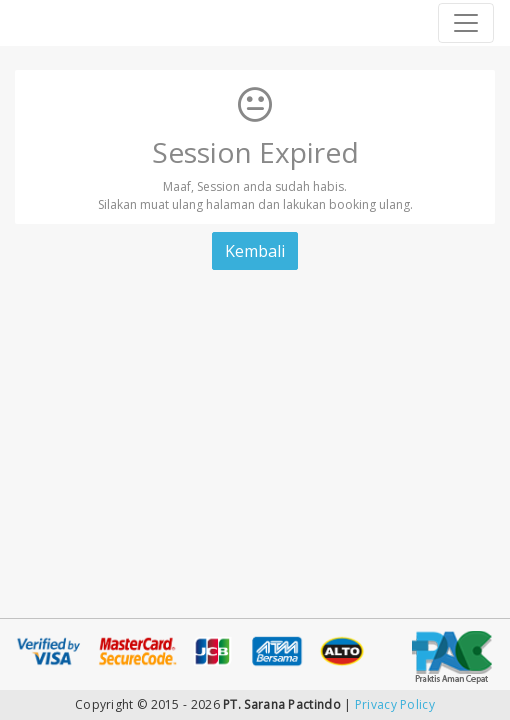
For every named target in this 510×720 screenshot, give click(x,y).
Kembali (255, 251)
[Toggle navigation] (466, 23)
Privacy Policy (395, 704)
